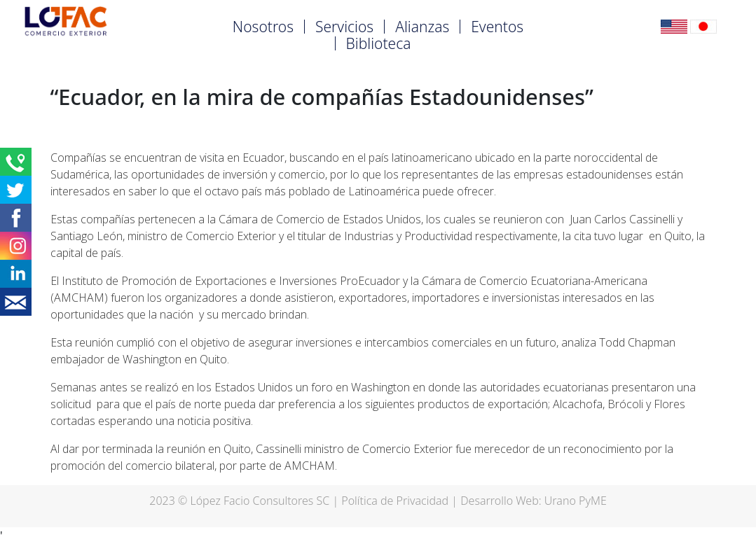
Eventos (497, 27)
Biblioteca (379, 43)
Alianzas (422, 27)
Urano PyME (576, 501)
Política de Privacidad (395, 501)
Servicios (344, 27)
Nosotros (263, 27)
